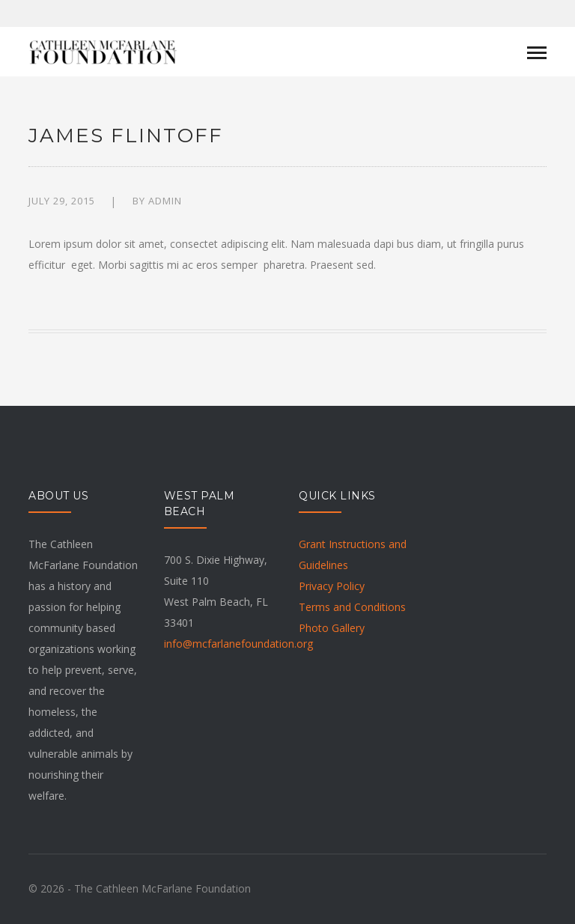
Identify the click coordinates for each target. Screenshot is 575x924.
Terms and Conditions (352, 607)
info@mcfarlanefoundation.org (238, 644)
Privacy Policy (332, 586)
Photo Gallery (332, 628)
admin (165, 201)
